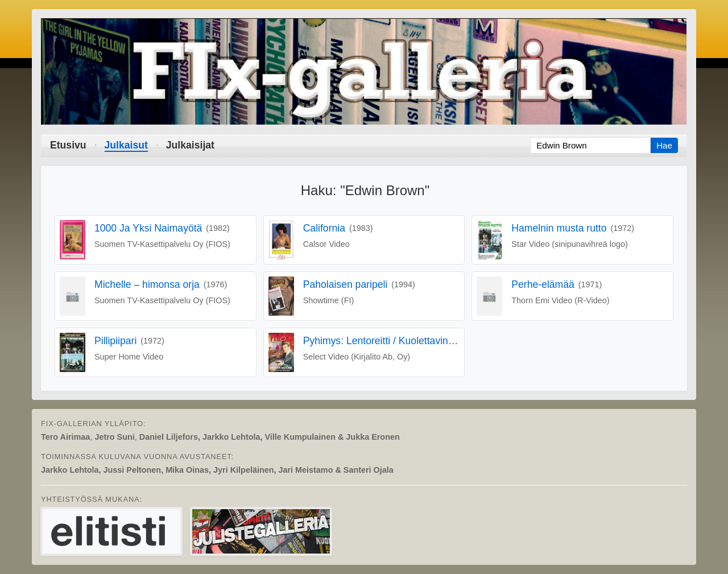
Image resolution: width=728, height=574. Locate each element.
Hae (664, 145)
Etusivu (68, 145)
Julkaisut (126, 145)
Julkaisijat (190, 145)
